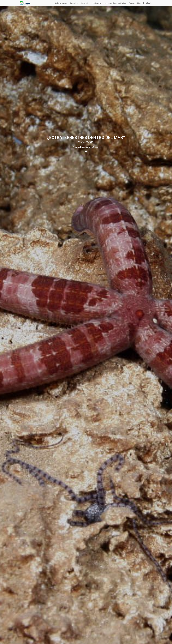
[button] (144, 3)
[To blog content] (86, 151)
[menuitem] (116, 3)
